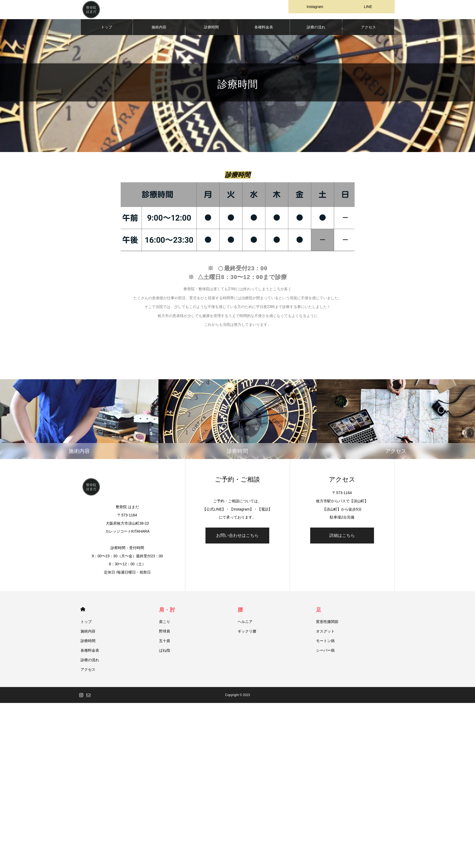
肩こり (165, 624)
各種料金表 (264, 29)
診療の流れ (316, 29)
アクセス (368, 29)
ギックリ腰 (247, 633)
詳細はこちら (342, 538)
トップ (107, 29)
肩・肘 (167, 612)
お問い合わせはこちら (237, 538)
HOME (83, 611)
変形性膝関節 (327, 624)
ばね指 (165, 652)
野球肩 (165, 633)
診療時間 (211, 29)
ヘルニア (245, 624)
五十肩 (165, 643)
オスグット (325, 633)
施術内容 (159, 29)
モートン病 (325, 643)
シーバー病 (325, 652)
